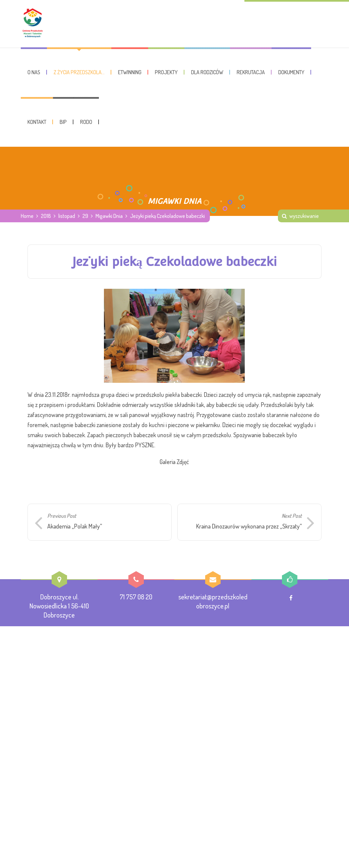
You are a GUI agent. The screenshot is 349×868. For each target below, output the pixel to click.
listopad (67, 216)
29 (85, 216)
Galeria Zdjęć (174, 462)
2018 (46, 216)
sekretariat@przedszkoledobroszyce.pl (213, 602)
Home (27, 216)
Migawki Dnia (109, 216)
